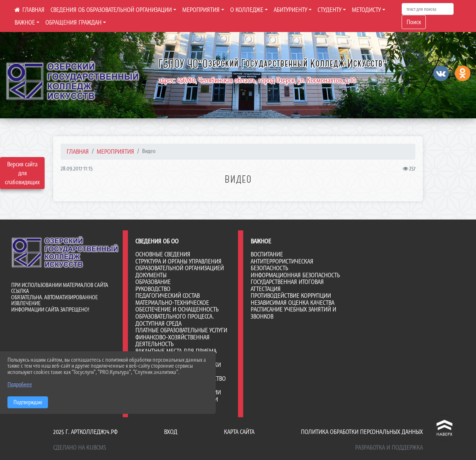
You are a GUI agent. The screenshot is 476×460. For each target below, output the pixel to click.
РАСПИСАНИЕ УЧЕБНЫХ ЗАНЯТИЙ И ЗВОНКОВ (293, 313)
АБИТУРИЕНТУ (290, 10)
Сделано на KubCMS (80, 447)
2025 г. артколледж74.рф (85, 432)
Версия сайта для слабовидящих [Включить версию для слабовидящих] (22, 173)
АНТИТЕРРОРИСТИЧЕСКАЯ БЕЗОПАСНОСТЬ (282, 265)
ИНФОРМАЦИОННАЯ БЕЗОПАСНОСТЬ (295, 275)
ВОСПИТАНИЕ (267, 254)
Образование (153, 282)
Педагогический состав (168, 296)
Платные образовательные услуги (181, 330)
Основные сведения (163, 254)
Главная (78, 151)
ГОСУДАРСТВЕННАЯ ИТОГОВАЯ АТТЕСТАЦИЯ (287, 285)
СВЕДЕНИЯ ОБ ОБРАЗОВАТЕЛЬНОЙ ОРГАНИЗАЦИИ (111, 10)
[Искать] (428, 9)
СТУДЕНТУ (329, 10)
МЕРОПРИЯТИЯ (201, 10)
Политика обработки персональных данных (362, 432)
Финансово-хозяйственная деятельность (173, 341)
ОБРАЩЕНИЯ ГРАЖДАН (73, 22)
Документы (151, 275)
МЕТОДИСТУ (366, 10)
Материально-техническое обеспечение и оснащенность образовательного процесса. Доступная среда (177, 313)
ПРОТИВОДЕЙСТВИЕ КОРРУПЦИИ (291, 296)
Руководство (153, 289)
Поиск (414, 22)
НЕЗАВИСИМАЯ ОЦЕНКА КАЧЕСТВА (292, 303)
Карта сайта (239, 432)
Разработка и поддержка (389, 447)
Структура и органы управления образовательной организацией (180, 265)
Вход (171, 432)
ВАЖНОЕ (25, 22)
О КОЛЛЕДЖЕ (247, 10)
